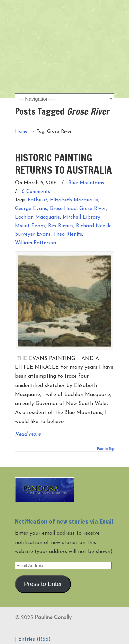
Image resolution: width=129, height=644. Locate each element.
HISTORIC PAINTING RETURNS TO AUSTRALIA (64, 163)
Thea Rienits (68, 235)
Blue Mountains (86, 183)
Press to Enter (43, 584)
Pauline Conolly (64, 17)
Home (21, 132)
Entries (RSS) (34, 639)
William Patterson (35, 243)
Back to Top (106, 449)
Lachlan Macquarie (37, 218)
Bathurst (38, 200)
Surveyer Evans (33, 235)
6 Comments (36, 192)
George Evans (31, 209)
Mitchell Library (81, 218)
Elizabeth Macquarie (74, 200)
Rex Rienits (61, 226)
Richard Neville (94, 226)
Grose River (93, 209)
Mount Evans (30, 226)
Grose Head (63, 209)
